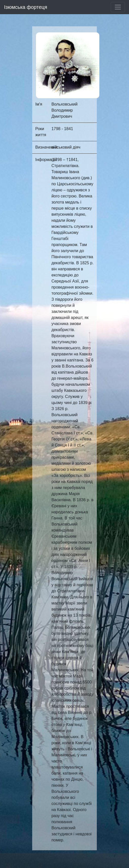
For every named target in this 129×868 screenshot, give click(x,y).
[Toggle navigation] (118, 7)
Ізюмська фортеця (26, 7)
